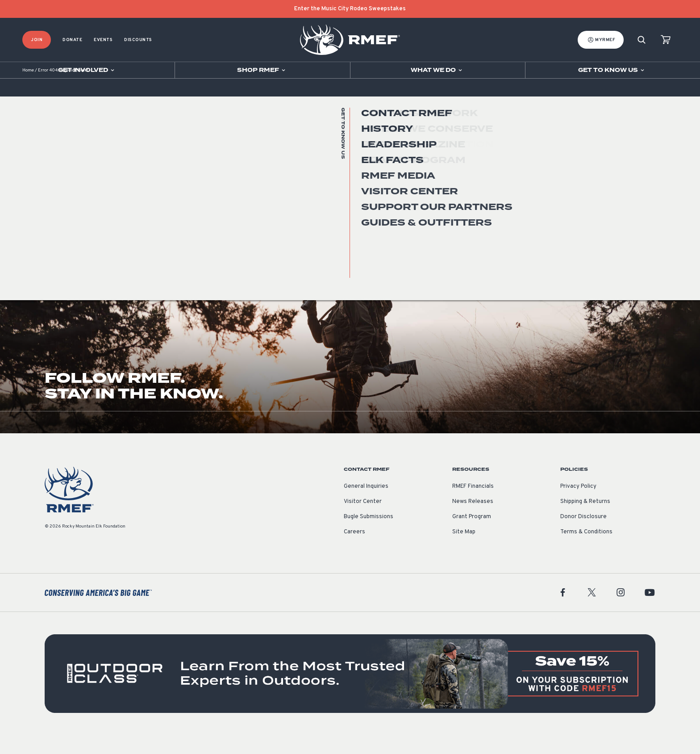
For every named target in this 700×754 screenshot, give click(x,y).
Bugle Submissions (369, 536)
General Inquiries (366, 505)
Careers (354, 551)
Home (28, 89)
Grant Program (472, 536)
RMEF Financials (473, 505)
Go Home (636, 181)
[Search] (642, 40)
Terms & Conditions (586, 551)
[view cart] (666, 40)
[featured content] (350, 692)
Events (103, 40)
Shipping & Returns (585, 520)
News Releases (473, 520)
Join (37, 40)
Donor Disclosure (583, 536)
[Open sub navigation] (87, 70)
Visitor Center (363, 520)
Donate (72, 40)
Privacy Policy (578, 505)
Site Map (464, 551)
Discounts (138, 40)
